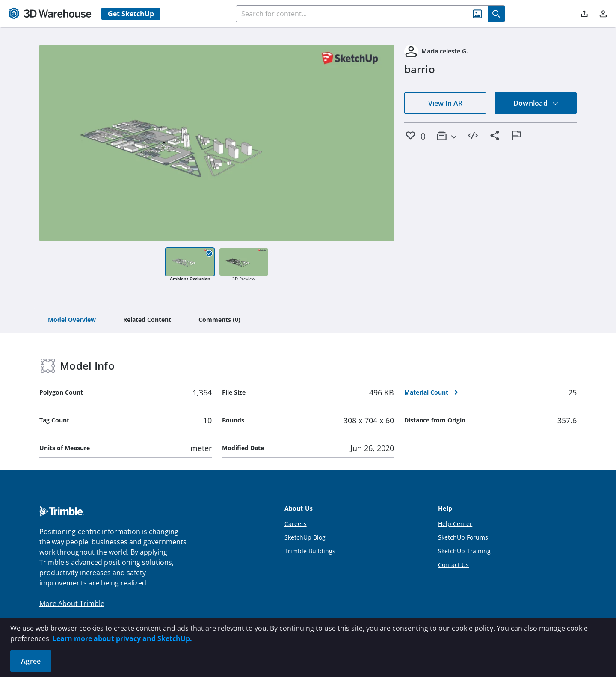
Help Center (455, 524)
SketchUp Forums (463, 537)
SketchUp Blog (305, 537)
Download (536, 103)
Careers (296, 524)
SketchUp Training (464, 551)
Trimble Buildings (310, 551)
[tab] (72, 320)
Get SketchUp (131, 14)
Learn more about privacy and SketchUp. (122, 638)
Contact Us (453, 565)
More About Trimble (72, 603)
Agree (31, 661)
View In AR (445, 103)
